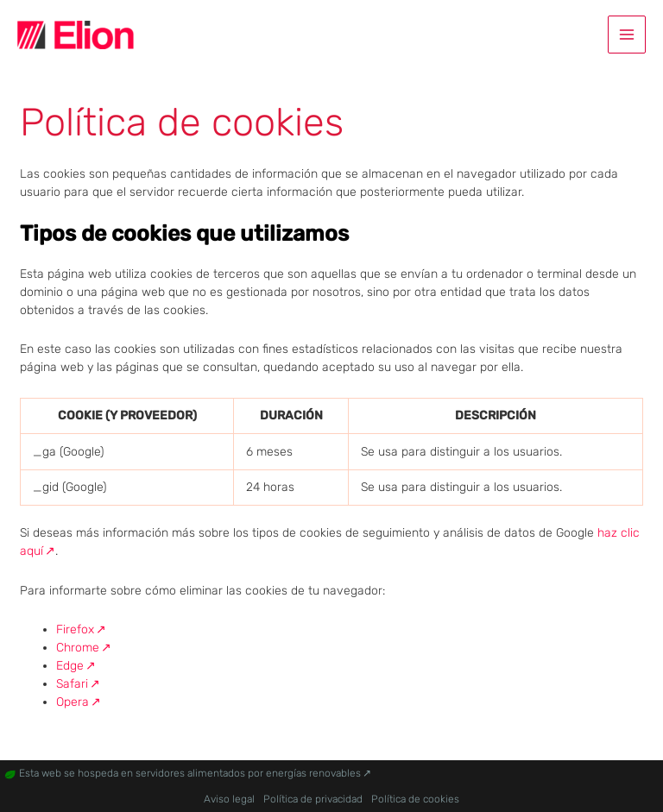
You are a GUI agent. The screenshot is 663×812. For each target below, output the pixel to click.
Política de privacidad (313, 799)
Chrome (78, 648)
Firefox (75, 629)
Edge (70, 666)
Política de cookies (415, 799)
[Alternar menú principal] (627, 35)
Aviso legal (229, 799)
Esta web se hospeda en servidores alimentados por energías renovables (190, 773)
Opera (73, 702)
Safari (72, 684)
